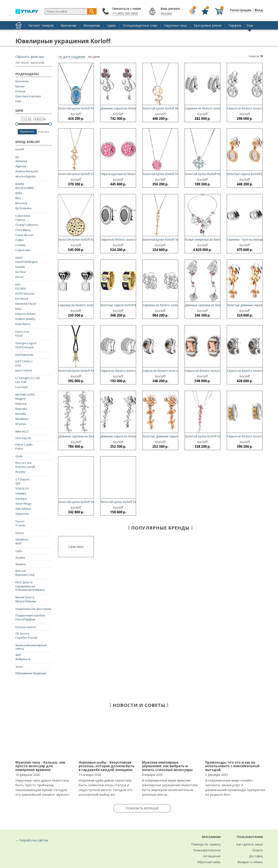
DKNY (19, 258)
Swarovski (22, 514)
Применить (27, 131)
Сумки (111, 25)
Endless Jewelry (25, 319)
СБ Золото (22, 633)
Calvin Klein (23, 216)
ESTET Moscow (25, 294)
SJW (18, 483)
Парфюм (235, 25)
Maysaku (21, 409)
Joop (18, 365)
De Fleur (21, 272)
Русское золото (26, 627)
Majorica (21, 404)
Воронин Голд (25, 575)
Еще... (19, 101)
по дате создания (72, 57)
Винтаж (21, 571)
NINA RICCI (22, 431)
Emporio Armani (26, 314)
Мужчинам (68, 25)
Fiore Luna (22, 332)
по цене (94, 57)
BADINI (20, 184)
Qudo (19, 456)
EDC (18, 284)
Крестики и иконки (28, 96)
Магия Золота (25, 597)
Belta (19, 193)
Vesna (20, 533)
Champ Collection (27, 225)
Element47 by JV (26, 304)
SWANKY (21, 493)
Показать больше (142, 808)
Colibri (20, 240)
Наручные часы (175, 25)
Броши (20, 86)
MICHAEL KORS (25, 395)
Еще (250, 25)
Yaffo (19, 551)
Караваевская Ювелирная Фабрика (30, 588)
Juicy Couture (24, 370)
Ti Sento (21, 525)
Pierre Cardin (24, 445)
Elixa (18, 309)
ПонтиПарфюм (25, 619)
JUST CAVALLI (24, 361)
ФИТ (18, 655)
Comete (20, 245)
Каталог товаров (41, 25)
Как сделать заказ (250, 844)
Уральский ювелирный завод (31, 647)
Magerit (20, 399)
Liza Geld (21, 387)
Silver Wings (23, 504)
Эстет (19, 667)
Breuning (21, 203)
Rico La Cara (23, 463)
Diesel (19, 277)
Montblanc (22, 419)
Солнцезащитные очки (140, 25)
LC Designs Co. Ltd (27, 378)
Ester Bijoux (23, 324)
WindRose (22, 539)
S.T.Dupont (22, 479)
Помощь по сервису (206, 844)
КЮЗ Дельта (24, 582)
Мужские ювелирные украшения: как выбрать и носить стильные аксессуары (167, 766)
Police (19, 449)
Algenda (21, 166)
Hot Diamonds (24, 355)
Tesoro (20, 521)
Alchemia (21, 161)
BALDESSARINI (24, 188)
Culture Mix (23, 250)
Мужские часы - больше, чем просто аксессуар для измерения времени (40, 766)
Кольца (20, 91)
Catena (20, 220)
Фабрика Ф (23, 659)
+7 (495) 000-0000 (125, 13)
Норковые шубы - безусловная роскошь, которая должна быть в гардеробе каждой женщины (107, 766)
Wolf (18, 543)
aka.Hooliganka (26, 176)
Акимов (21, 564)
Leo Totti (21, 382)
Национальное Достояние (33, 609)
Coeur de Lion (24, 235)
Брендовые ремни (208, 25)
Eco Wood (22, 299)
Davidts (20, 267)
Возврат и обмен (250, 862)
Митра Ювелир (26, 601)
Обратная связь (209, 862)
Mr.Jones (21, 424)
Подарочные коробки (30, 615)
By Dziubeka (23, 208)
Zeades (20, 558)
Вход (259, 10)
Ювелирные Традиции (31, 673)
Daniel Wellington (27, 262)
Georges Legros (26, 343)
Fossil (19, 336)
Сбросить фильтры (30, 57)
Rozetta (20, 472)
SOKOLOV (22, 488)
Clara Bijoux (23, 230)
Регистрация (241, 10)
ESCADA (21, 288)
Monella (21, 414)
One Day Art (23, 438)
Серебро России (26, 638)
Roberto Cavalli (25, 467)
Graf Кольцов (24, 347)
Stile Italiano (23, 509)
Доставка (256, 856)
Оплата (257, 850)
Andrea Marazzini (27, 171)
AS (17, 157)
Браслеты (22, 81)
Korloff (20, 149)
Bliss (18, 198)
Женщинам (92, 25)
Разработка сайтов (34, 840)
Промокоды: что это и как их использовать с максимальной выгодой (232, 766)
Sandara (21, 499)
